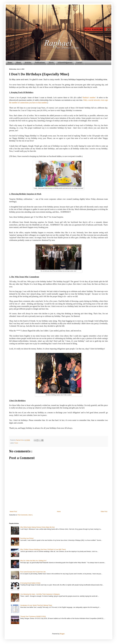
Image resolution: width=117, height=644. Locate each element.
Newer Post (13, 512)
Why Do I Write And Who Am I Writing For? (33, 561)
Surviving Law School (27, 538)
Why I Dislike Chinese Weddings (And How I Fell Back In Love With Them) (43, 550)
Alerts (51, 63)
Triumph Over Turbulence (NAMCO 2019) (33, 617)
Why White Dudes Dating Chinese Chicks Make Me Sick (37, 527)
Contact (79, 63)
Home (10, 63)
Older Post (104, 512)
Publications (40, 63)
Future (16, 443)
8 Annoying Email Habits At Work (30, 583)
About (18, 63)
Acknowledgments (65, 63)
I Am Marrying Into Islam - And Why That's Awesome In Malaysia (40, 594)
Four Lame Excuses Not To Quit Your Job (33, 572)
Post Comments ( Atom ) (25, 515)
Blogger (62, 634)
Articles (28, 63)
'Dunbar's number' (89, 98)
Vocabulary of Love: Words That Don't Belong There (36, 605)
